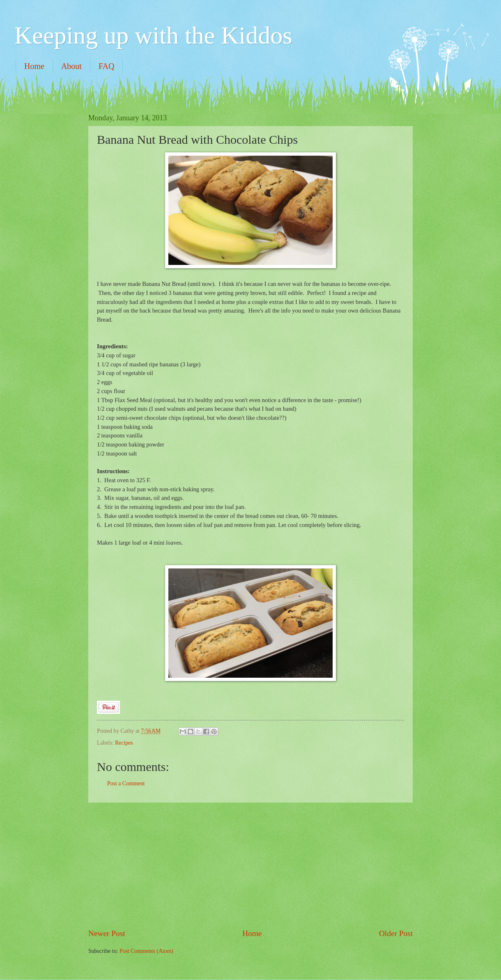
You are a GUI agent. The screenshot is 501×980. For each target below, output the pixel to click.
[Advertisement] (250, 865)
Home (34, 66)
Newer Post (107, 933)
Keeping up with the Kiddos (153, 35)
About (71, 66)
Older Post (396, 933)
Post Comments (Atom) (146, 951)
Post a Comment (126, 783)
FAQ (107, 66)
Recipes (124, 743)
